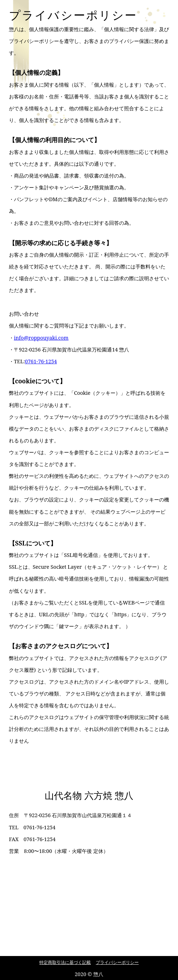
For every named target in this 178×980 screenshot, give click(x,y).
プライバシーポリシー (117, 962)
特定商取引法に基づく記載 (65, 962)
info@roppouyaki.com (41, 338)
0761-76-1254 (41, 361)
